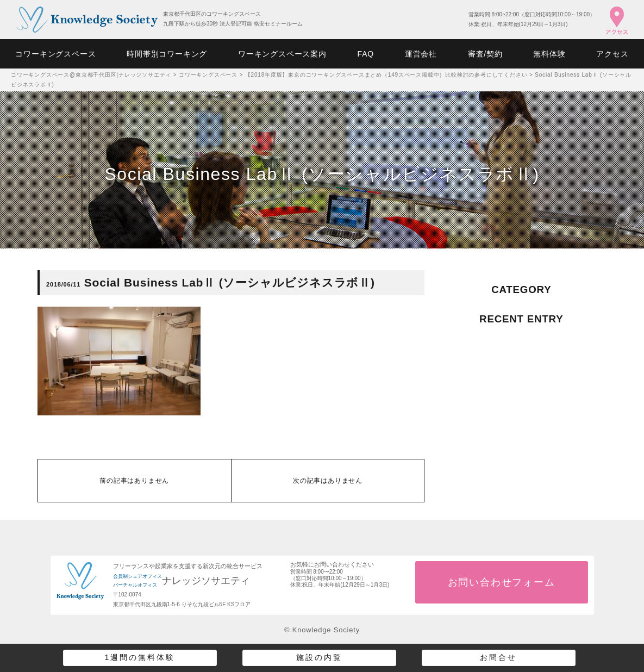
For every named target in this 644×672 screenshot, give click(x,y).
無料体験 (549, 54)
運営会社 (421, 54)
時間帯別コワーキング (167, 54)
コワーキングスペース (55, 54)
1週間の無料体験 (140, 657)
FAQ (366, 54)
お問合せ (498, 657)
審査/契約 (485, 54)
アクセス (612, 54)
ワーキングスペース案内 (282, 54)
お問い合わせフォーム (502, 582)
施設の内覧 (319, 657)
